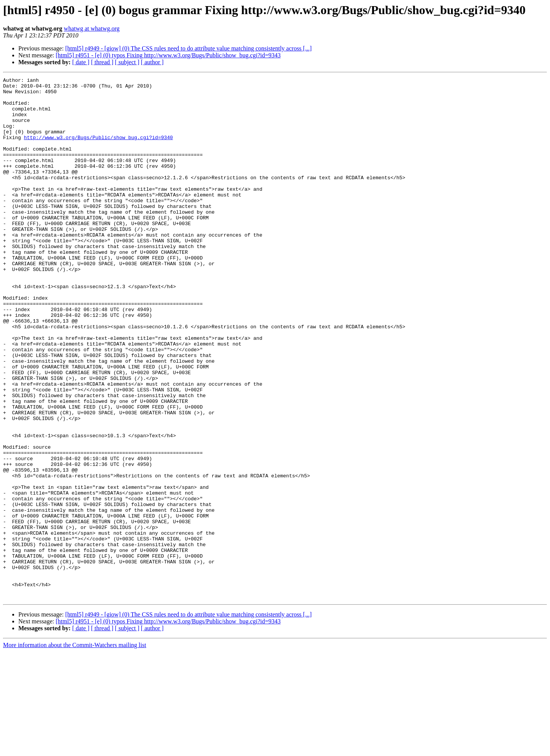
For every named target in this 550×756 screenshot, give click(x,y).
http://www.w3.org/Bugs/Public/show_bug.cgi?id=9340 (99, 150)
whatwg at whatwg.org (92, 28)
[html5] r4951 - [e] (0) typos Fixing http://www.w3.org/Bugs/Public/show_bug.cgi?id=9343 (168, 55)
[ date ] (81, 62)
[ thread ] (102, 62)
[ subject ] (127, 62)
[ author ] (152, 62)
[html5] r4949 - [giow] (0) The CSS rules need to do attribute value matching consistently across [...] (188, 48)
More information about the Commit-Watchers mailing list (75, 749)
